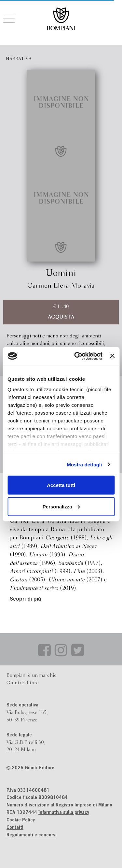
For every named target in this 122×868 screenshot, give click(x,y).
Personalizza (61, 506)
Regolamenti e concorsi (32, 835)
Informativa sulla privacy (64, 813)
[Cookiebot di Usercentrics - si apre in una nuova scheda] (77, 356)
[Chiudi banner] (112, 356)
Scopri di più (25, 599)
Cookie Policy (21, 820)
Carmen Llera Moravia (61, 286)
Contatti (15, 828)
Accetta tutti (61, 485)
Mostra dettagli (84, 464)
